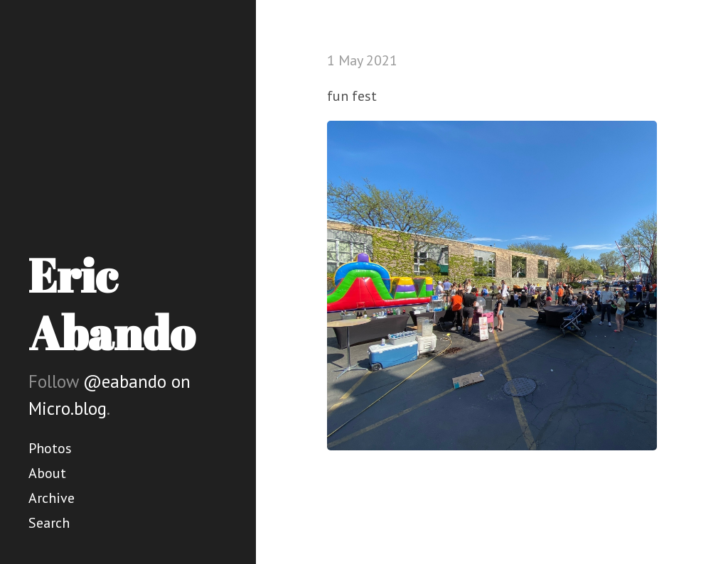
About (47, 473)
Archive (52, 498)
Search (49, 523)
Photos (50, 448)
